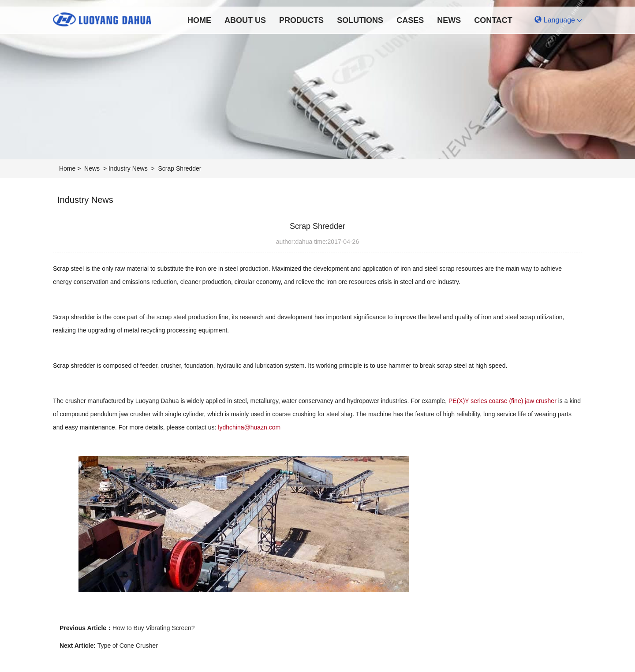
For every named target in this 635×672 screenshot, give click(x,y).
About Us (245, 20)
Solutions (360, 20)
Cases (410, 20)
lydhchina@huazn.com (249, 427)
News (449, 20)
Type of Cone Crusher (128, 646)
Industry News (128, 168)
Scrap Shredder (179, 168)
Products (301, 20)
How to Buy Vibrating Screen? (154, 628)
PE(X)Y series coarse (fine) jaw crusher (502, 401)
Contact (493, 20)
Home (199, 20)
